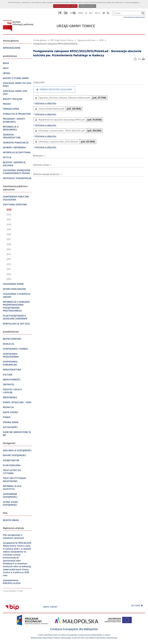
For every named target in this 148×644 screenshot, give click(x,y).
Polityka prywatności (87, 6)
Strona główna (40, 41)
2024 (101, 41)
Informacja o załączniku (45, 103)
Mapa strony (50, 607)
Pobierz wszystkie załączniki (53, 90)
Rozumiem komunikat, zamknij (65, 6)
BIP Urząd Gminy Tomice (62, 41)
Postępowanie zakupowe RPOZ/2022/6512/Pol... (56, 44)
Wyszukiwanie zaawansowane (134, 17)
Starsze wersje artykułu (46, 174)
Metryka (38, 156)
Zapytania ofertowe (86, 41)
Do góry (137, 606)
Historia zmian (41, 165)
